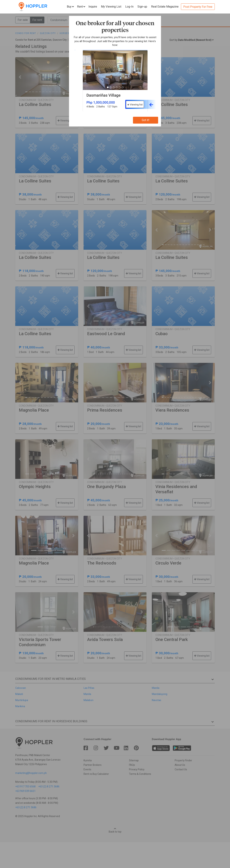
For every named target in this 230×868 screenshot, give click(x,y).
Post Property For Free (198, 7)
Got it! (146, 120)
